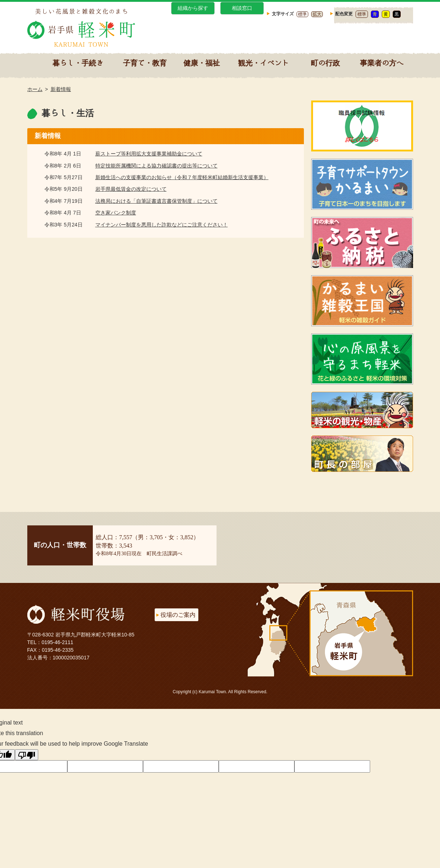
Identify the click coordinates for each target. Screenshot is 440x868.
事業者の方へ (382, 63)
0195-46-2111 (57, 642)
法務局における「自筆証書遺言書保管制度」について (156, 201)
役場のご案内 (178, 615)
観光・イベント (263, 63)
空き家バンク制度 (116, 213)
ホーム (35, 89)
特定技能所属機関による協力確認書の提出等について (156, 166)
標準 (302, 14)
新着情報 (61, 89)
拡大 (317, 14)
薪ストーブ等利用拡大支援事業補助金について (149, 154)
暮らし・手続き (78, 63)
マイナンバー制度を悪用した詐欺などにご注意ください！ (162, 225)
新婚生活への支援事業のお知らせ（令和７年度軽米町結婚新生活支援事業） (182, 177)
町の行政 (325, 63)
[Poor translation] (27, 755)
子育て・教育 (145, 63)
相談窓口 (242, 8)
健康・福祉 (202, 63)
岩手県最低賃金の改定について (131, 189)
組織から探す (193, 8)
